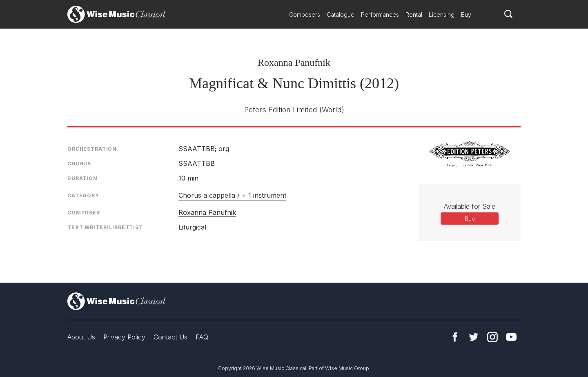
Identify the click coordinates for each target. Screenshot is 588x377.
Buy (466, 14)
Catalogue (341, 14)
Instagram (492, 337)
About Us (81, 337)
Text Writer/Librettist (105, 227)
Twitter (474, 337)
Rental (414, 14)
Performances (380, 14)
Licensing (442, 14)
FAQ (202, 337)
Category (83, 195)
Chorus (79, 164)
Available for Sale (470, 206)
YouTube (511, 337)
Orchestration (92, 149)
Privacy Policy (124, 337)
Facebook (455, 337)
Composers (305, 14)
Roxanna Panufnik (294, 62)
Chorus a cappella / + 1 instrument (232, 195)
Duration (82, 178)
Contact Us (170, 337)
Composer (84, 213)
